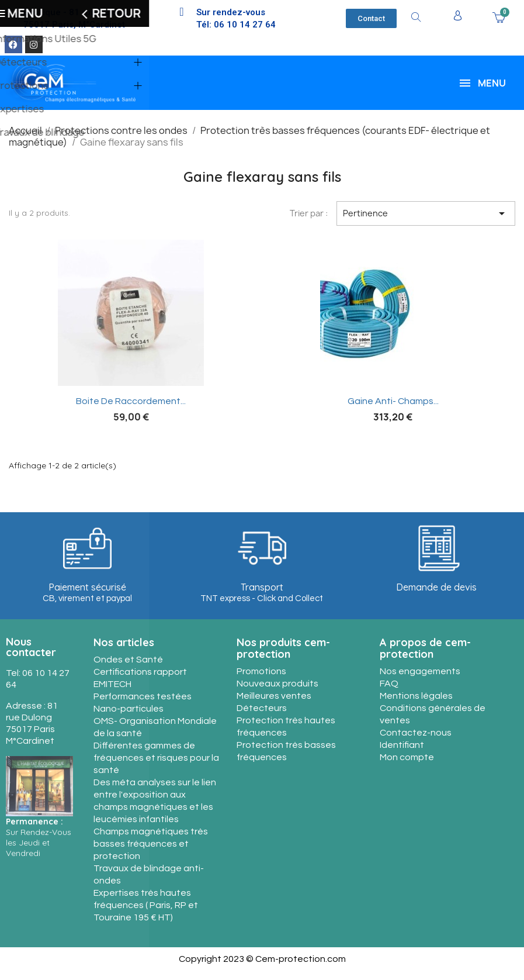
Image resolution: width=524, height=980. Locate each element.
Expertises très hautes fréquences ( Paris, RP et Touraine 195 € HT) (146, 905)
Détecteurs (262, 708)
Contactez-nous (416, 733)
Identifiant (402, 745)
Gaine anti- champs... (393, 401)
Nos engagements (420, 671)
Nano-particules (129, 709)
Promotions (261, 671)
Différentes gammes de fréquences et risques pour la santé (156, 758)
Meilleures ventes (274, 696)
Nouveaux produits (277, 684)
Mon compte (407, 757)
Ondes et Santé (128, 660)
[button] (371, 18)
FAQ (389, 684)
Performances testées (143, 696)
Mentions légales (416, 696)
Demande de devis (436, 587)
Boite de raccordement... (131, 401)
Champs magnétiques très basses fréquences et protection (151, 844)
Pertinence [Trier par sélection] (426, 213)
